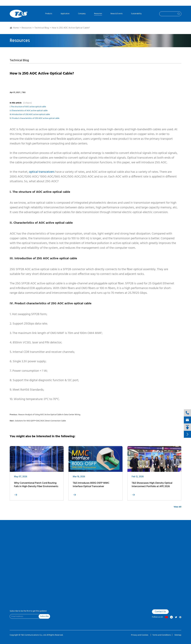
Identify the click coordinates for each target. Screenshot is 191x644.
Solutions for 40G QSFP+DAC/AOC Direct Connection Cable (40, 421)
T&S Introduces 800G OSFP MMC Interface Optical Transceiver (91, 488)
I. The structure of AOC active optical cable (28, 107)
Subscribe (44, 616)
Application (65, 14)
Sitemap (178, 635)
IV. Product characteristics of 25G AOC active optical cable (35, 118)
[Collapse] (27, 103)
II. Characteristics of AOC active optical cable (29, 111)
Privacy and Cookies (140, 635)
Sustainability (136, 14)
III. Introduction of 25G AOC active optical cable (30, 114)
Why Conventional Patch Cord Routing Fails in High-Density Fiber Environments (36, 488)
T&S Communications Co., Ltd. (34, 635)
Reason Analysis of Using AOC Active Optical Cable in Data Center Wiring (49, 415)
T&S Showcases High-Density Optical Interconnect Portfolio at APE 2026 (152, 488)
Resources (98, 14)
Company (82, 14)
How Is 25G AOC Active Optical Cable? (71, 28)
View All (177, 507)
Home (16, 28)
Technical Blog (42, 28)
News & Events (117, 14)
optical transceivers (42, 172)
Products (49, 14)
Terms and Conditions (162, 635)
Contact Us (160, 612)
